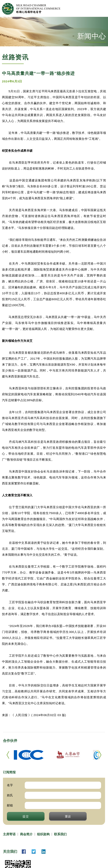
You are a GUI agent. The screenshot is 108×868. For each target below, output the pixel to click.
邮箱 (10, 805)
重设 (68, 816)
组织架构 (43, 834)
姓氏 (10, 795)
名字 (10, 785)
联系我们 (60, 834)
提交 (26, 816)
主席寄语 (9, 834)
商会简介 (26, 834)
